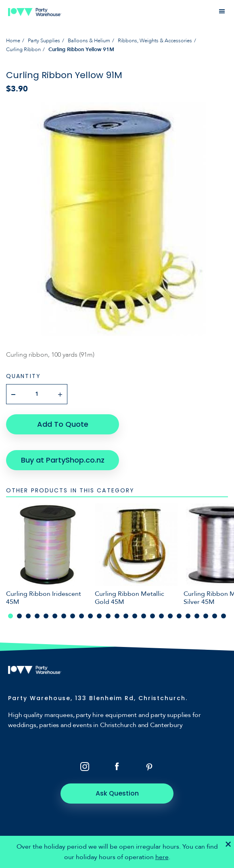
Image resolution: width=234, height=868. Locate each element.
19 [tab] (170, 616)
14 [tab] (126, 616)
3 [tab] (28, 616)
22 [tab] (197, 616)
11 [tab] (99, 616)
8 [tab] (73, 616)
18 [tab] (161, 616)
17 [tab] (153, 616)
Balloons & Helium (89, 41)
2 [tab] (19, 616)
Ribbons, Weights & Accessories (155, 41)
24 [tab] (215, 616)
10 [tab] (90, 616)
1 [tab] (10, 616)
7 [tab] (64, 616)
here (162, 857)
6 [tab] (55, 616)
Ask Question (117, 793)
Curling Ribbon (23, 50)
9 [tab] (81, 616)
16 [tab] (144, 616)
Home (13, 41)
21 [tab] (188, 616)
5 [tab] (46, 616)
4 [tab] (37, 616)
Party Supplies (44, 41)
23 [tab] (206, 616)
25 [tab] (224, 616)
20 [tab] (179, 616)
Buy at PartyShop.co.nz (63, 460)
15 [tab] (135, 616)
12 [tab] (108, 616)
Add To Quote (63, 424)
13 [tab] (117, 616)
